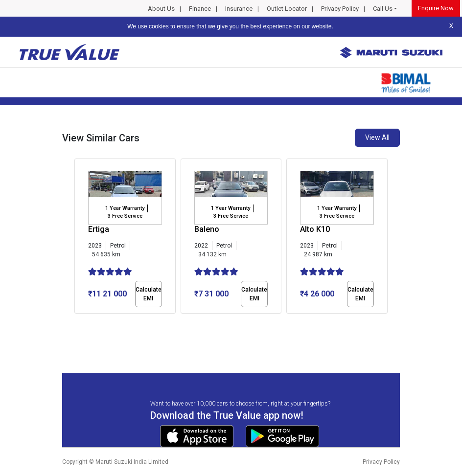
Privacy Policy (340, 9)
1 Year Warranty (125, 208)
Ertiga (99, 229)
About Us (161, 9)
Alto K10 (315, 229)
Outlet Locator (287, 9)
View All (377, 137)
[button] (77, 322)
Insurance (239, 9)
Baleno (207, 229)
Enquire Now (436, 8)
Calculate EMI (149, 294)
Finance (200, 9)
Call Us (383, 9)
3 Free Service (125, 216)
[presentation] (80, 238)
